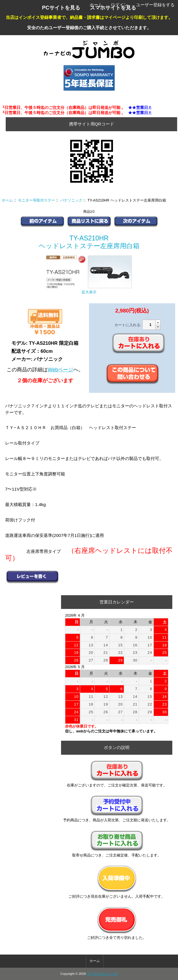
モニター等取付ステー (37, 200)
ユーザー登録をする (155, 5)
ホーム (96, 5)
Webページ (61, 370)
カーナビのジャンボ (102, 974)
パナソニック (71, 200)
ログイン (119, 5)
